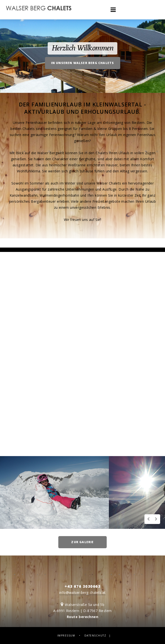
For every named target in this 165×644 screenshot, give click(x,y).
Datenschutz (95, 636)
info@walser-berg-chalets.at (82, 592)
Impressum (66, 636)
